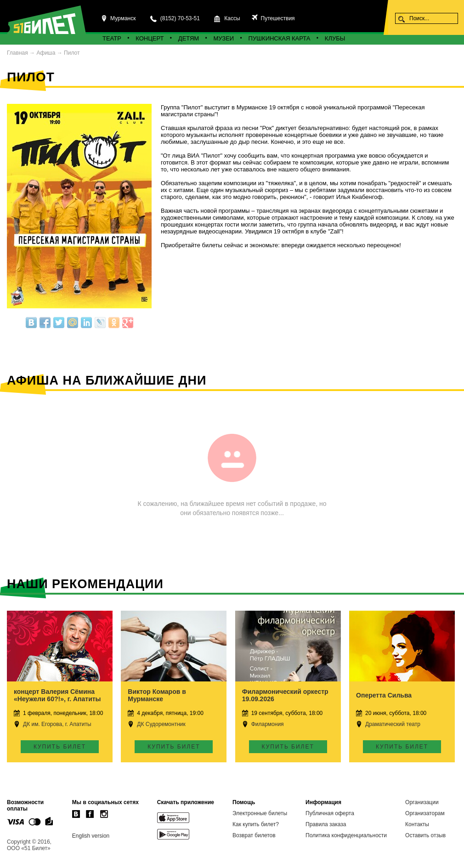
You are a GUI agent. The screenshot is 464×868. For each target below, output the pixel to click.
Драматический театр (393, 724)
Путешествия (277, 18)
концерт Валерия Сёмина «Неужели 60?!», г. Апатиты (57, 695)
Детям (189, 38)
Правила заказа (326, 824)
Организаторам (425, 813)
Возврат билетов (254, 835)
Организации (422, 802)
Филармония (268, 724)
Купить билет (60, 747)
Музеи (224, 38)
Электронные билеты (260, 813)
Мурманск (123, 18)
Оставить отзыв (425, 835)
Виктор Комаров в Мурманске (157, 695)
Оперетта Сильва (384, 695)
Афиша (46, 53)
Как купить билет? (256, 824)
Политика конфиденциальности (346, 835)
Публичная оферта (330, 813)
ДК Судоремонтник (161, 724)
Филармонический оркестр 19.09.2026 (285, 695)
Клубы (335, 38)
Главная (17, 53)
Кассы (232, 18)
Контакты (417, 824)
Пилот (72, 53)
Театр (112, 38)
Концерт (150, 38)
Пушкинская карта (280, 38)
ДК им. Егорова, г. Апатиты (57, 724)
